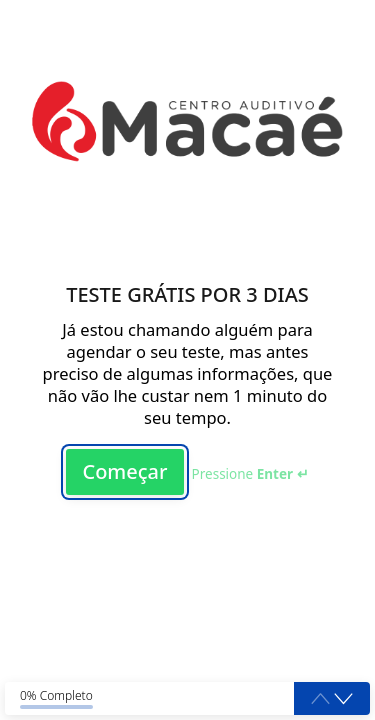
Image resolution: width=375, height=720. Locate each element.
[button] (343, 699)
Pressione (250, 474)
